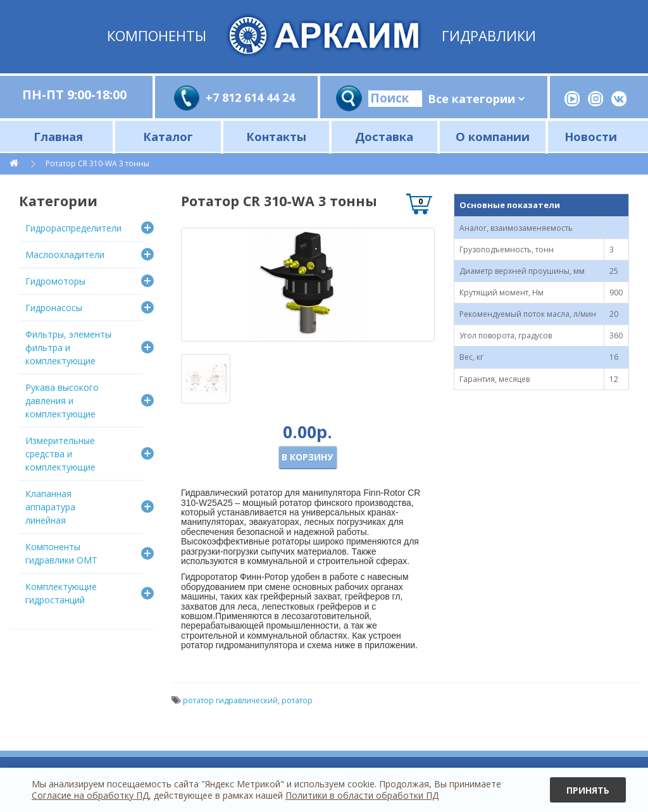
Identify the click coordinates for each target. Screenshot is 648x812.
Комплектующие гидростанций (61, 593)
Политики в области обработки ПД (362, 795)
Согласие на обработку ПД (90, 795)
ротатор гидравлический (230, 700)
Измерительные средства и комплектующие (60, 454)
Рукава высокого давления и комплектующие (62, 401)
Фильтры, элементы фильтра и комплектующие (68, 348)
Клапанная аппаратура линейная (50, 507)
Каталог (168, 136)
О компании (493, 136)
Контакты (276, 136)
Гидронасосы (54, 308)
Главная (58, 136)
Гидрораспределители (73, 228)
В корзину (307, 457)
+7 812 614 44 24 (250, 97)
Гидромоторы (55, 281)
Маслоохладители (65, 255)
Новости (591, 136)
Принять (588, 790)
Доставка (384, 136)
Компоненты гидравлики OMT (61, 553)
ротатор (297, 700)
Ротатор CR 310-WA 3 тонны (97, 163)
